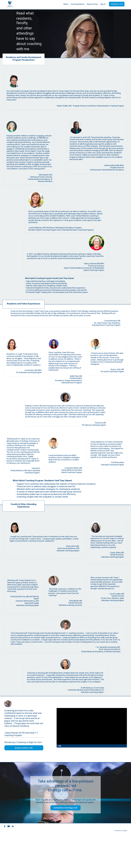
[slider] (89, 778)
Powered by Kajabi (121, 863)
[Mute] (117, 778)
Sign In (103, 4)
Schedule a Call (117, 4)
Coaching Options (78, 4)
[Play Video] (59, 778)
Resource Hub (92, 4)
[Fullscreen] (125, 778)
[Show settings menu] (121, 778)
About (66, 4)
